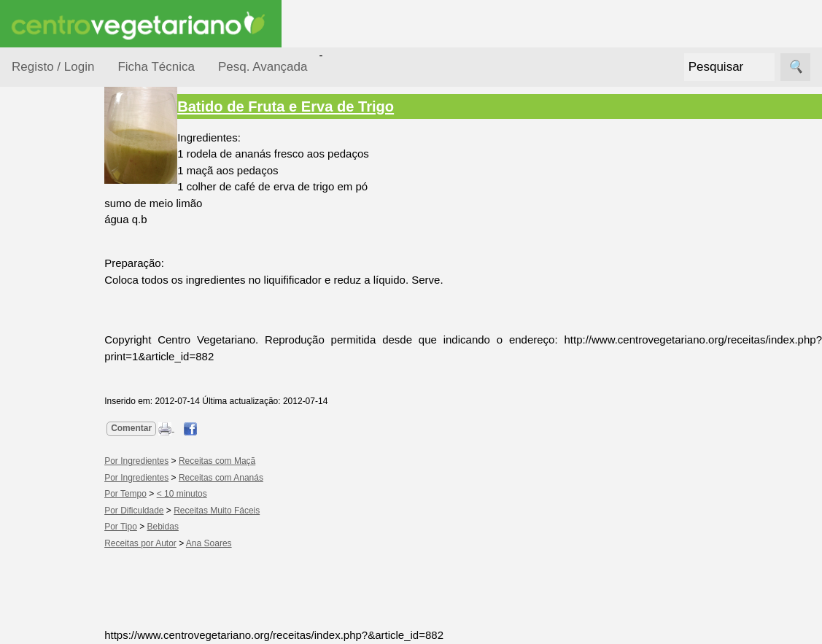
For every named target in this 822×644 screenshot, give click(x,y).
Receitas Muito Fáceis (258, 511)
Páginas (31, 620)
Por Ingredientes (69, 293)
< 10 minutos (224, 494)
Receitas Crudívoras (56, 386)
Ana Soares (251, 543)
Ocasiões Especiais (53, 229)
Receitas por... (47, 183)
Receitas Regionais (54, 564)
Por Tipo (50, 349)
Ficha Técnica (156, 67)
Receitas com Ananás (263, 478)
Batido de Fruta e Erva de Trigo (327, 106)
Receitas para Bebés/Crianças (68, 430)
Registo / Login (53, 67)
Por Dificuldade (66, 265)
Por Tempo (55, 321)
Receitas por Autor (60, 519)
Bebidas (204, 527)
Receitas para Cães (63, 475)
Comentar (173, 428)
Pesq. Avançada (263, 67)
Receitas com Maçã (259, 461)
